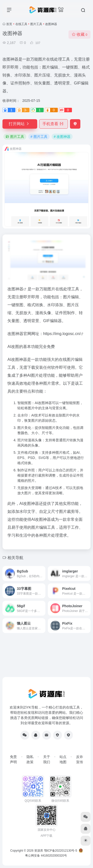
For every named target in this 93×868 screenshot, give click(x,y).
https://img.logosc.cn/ (62, 334)
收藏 (79, 34)
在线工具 (21, 24)
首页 (9, 24)
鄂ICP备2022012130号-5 (61, 851)
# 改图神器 (62, 137)
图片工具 (36, 24)
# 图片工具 (39, 137)
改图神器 (15, 289)
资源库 (39, 851)
